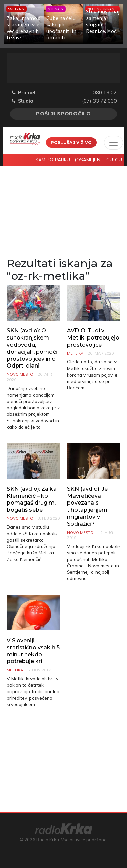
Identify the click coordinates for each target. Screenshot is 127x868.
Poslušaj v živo (71, 143)
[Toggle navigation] (113, 143)
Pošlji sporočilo (63, 114)
